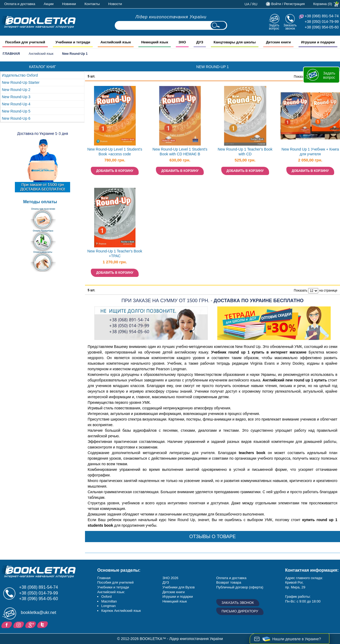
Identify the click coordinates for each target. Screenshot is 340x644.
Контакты (92, 4)
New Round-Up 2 (16, 90)
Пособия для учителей (115, 582)
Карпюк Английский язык (121, 611)
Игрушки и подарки (178, 597)
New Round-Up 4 (16, 104)
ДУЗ (166, 582)
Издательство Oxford (20, 75)
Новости (115, 4)
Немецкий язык (175, 601)
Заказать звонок (290, 27)
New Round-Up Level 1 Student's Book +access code (115, 152)
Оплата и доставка (20, 4)
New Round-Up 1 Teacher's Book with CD (245, 152)
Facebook (7, 624)
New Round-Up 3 (16, 97)
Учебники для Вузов (178, 587)
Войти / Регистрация (288, 4)
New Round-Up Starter (21, 82)
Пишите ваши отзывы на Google (31, 624)
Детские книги (173, 592)
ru (255, 4)
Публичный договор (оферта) (240, 587)
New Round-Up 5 (16, 111)
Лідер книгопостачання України (171, 17)
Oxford (106, 597)
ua (247, 4)
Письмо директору (240, 611)
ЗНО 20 (168, 578)
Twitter (43, 624)
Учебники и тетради (113, 587)
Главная (11, 54)
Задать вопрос (274, 27)
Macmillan (109, 601)
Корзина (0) (323, 4)
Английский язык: (111, 592)
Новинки (69, 4)
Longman (108, 606)
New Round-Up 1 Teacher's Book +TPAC (115, 254)
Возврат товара (229, 582)
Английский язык (41, 54)
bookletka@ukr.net (39, 612)
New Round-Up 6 (16, 118)
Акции (49, 4)
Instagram (19, 624)
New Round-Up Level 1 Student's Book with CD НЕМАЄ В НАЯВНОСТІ (180, 152)
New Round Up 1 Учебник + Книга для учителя (310, 152)
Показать (301, 77)
